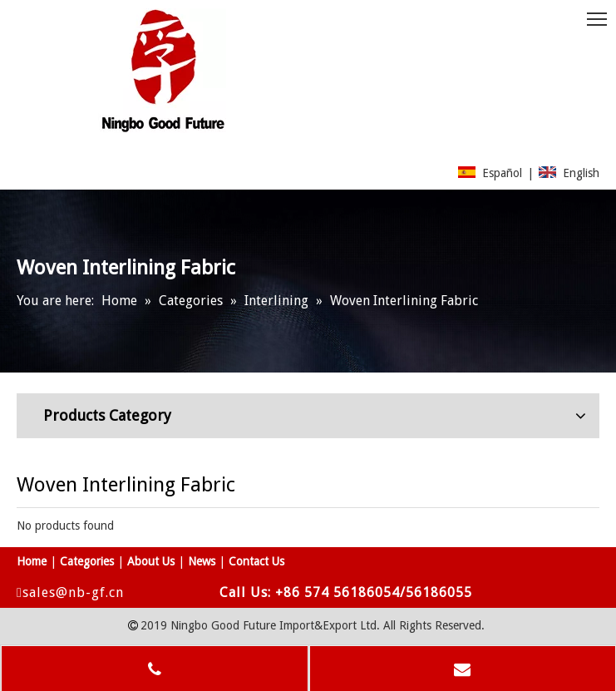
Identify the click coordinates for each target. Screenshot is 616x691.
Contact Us (256, 561)
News (202, 561)
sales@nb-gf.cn (74, 592)
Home (32, 561)
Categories (87, 561)
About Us (151, 561)
